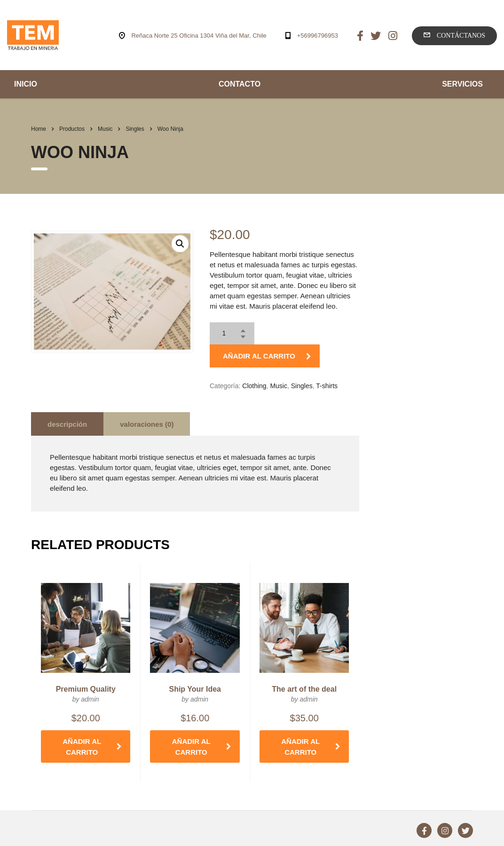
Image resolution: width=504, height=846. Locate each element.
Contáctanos (454, 35)
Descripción (67, 424)
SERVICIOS (462, 84)
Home (39, 129)
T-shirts (327, 386)
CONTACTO (240, 84)
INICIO (26, 84)
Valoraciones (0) (147, 424)
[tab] (67, 424)
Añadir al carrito (267, 356)
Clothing (254, 386)
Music (279, 386)
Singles (302, 386)
